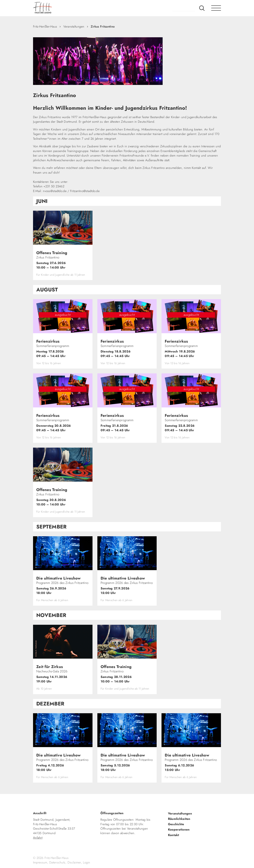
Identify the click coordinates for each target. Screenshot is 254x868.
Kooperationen (179, 830)
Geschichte (176, 824)
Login (87, 862)
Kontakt (174, 835)
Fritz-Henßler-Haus (45, 26)
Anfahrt (38, 838)
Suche (202, 8)
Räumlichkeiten (179, 819)
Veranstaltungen (74, 26)
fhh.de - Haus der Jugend (53, 8)
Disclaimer (74, 862)
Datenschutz (57, 862)
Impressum (40, 862)
